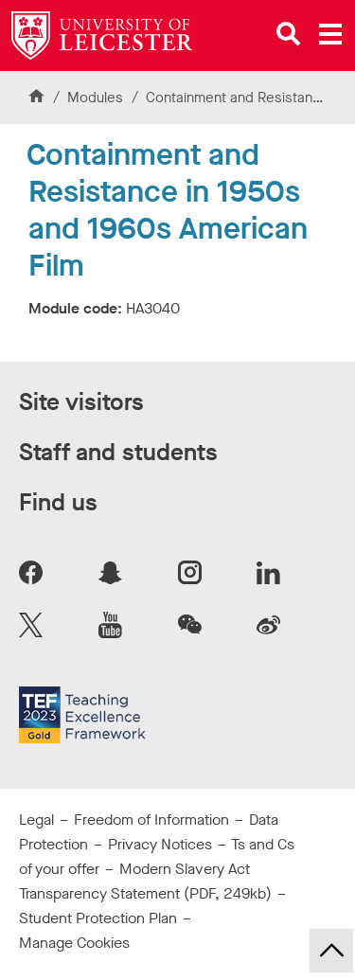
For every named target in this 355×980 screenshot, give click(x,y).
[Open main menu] (330, 34)
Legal (36, 820)
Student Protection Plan (98, 918)
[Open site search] (289, 34)
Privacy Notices (160, 844)
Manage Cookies (74, 943)
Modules (97, 98)
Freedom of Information (151, 820)
